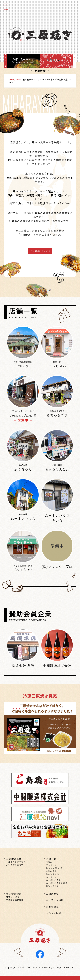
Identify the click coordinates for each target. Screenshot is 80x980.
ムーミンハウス (53, 880)
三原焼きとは (14, 859)
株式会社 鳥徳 (13, 897)
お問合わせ (52, 893)
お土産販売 (52, 907)
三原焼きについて (39, 251)
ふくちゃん (51, 877)
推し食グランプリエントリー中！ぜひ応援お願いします (40, 81)
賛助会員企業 (14, 893)
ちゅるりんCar (53, 874)
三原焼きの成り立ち (16, 862)
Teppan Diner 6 (54, 868)
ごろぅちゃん (52, 886)
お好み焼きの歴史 (15, 865)
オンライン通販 (55, 900)
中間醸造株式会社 (15, 900)
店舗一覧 (51, 859)
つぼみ (49, 862)
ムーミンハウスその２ (56, 883)
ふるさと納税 (53, 913)
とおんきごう (52, 871)
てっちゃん (51, 865)
